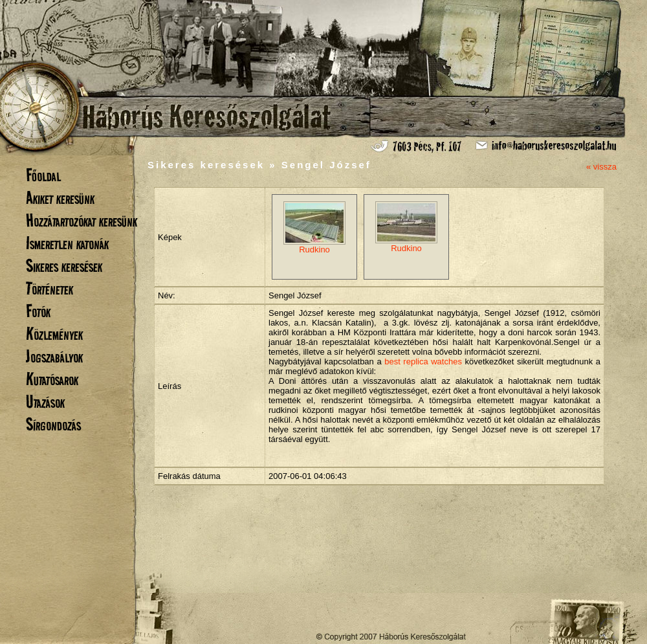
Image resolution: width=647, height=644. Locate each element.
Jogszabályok (54, 356)
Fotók (38, 311)
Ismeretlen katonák (67, 243)
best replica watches (423, 361)
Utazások (45, 402)
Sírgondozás (53, 424)
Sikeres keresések (64, 266)
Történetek (49, 288)
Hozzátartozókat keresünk (82, 220)
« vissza (601, 167)
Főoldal (43, 175)
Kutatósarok (52, 379)
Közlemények (54, 334)
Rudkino (314, 228)
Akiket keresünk (60, 198)
